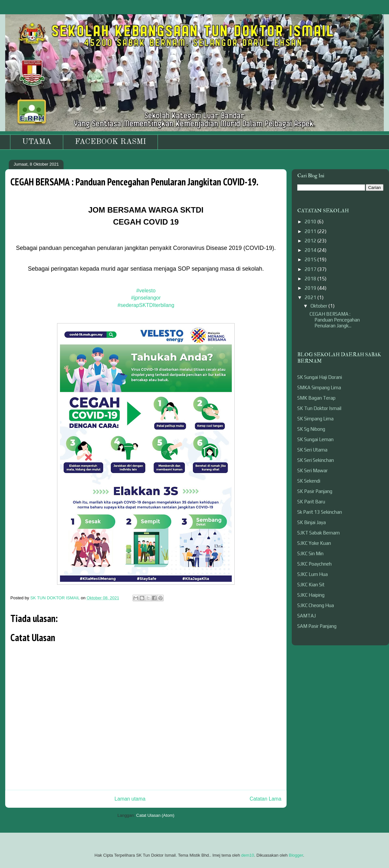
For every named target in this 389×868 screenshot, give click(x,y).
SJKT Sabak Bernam (318, 533)
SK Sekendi (309, 481)
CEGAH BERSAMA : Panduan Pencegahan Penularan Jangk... (335, 320)
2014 (311, 250)
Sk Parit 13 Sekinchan (320, 512)
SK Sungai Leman (315, 439)
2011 (311, 231)
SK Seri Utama (312, 450)
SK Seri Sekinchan (316, 460)
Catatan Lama (265, 799)
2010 (311, 222)
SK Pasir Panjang (315, 491)
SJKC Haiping (311, 595)
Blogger (296, 855)
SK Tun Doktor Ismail (319, 408)
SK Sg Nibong (311, 429)
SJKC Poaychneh (314, 564)
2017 (311, 269)
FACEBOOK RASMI (110, 142)
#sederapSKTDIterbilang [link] (146, 305)
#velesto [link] (146, 291)
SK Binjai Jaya (312, 522)
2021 (311, 297)
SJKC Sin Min (310, 553)
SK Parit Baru (311, 502)
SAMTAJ (306, 616)
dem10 (248, 855)
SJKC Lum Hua (312, 574)
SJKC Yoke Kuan (314, 543)
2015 (311, 259)
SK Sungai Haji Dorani (320, 377)
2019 (311, 288)
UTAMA (37, 142)
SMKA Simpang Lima (319, 387)
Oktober (319, 306)
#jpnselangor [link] (146, 298)
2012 (311, 241)
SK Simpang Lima (315, 419)
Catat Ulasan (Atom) (155, 815)
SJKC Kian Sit (311, 585)
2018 (311, 279)
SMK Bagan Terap (316, 398)
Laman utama (130, 799)
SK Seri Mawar (312, 470)
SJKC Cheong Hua (316, 605)
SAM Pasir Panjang (317, 626)
